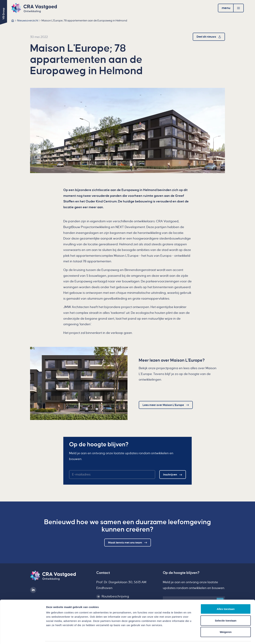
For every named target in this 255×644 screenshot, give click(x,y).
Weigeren (226, 621)
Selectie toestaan (226, 609)
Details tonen (190, 637)
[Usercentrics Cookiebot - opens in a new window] (23, 637)
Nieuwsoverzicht (28, 21)
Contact (103, 573)
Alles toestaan (226, 598)
